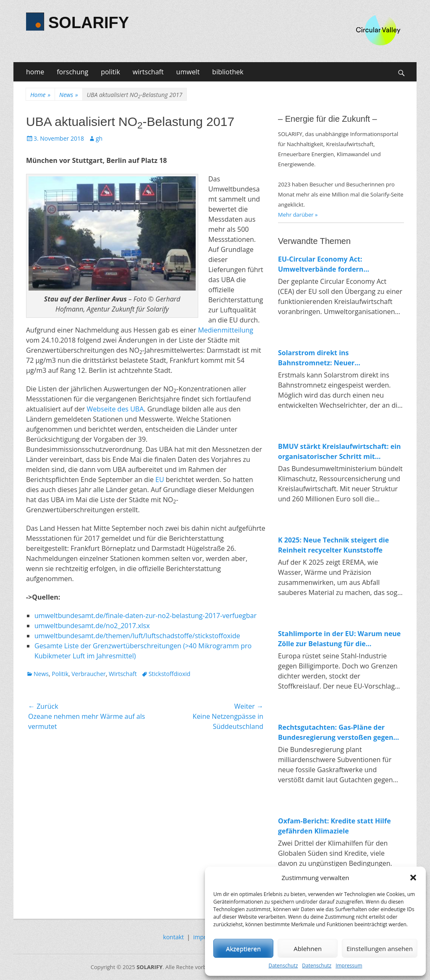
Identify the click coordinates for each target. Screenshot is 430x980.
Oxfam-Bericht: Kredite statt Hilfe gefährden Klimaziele (334, 826)
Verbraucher (88, 674)
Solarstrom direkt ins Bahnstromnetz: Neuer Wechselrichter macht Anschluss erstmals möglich (332, 358)
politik (110, 72)
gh (99, 138)
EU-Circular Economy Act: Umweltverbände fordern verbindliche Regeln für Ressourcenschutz (321, 264)
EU (160, 480)
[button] (413, 878)
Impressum (349, 966)
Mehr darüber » (298, 215)
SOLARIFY (89, 23)
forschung (72, 72)
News (68, 95)
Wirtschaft (123, 674)
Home (40, 95)
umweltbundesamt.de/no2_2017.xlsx (92, 626)
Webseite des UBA (115, 409)
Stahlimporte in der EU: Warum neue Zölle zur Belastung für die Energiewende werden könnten (339, 639)
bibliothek (228, 72)
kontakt (173, 937)
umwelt (188, 72)
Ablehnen (308, 949)
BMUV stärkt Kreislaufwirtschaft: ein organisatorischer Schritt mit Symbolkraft (340, 452)
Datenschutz (283, 966)
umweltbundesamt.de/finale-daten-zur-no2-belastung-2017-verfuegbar (146, 616)
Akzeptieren (243, 949)
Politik (60, 674)
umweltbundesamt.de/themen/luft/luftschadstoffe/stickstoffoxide (137, 636)
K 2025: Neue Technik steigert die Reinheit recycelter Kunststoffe (333, 545)
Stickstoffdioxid (170, 674)
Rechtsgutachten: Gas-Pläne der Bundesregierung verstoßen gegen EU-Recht (336, 732)
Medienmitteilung (225, 330)
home (35, 72)
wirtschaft (148, 72)
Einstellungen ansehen (380, 949)
